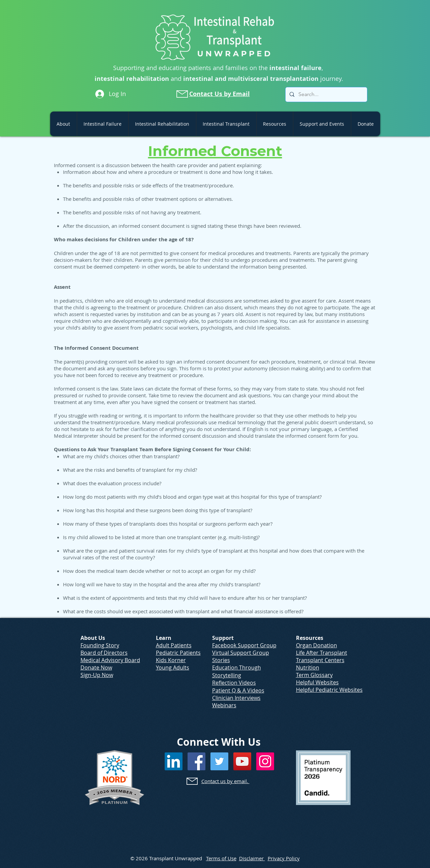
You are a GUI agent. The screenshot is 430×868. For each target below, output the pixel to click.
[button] (63, 124)
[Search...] (326, 95)
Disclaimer (252, 858)
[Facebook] (196, 761)
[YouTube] (242, 761)
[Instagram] (265, 761)
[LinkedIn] (174, 761)
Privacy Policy (284, 858)
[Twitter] (219, 761)
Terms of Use (221, 858)
